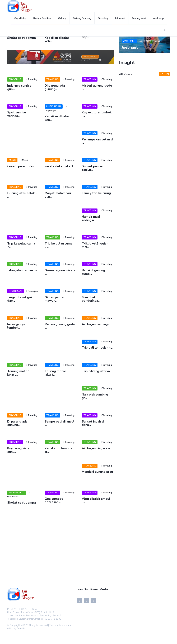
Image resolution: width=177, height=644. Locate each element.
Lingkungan (54, 106)
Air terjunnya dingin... (97, 324)
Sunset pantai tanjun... (92, 168)
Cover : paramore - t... (23, 166)
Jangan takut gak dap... (20, 299)
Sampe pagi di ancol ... (59, 423)
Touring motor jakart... (18, 373)
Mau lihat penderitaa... (91, 299)
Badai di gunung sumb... (93, 272)
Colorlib (21, 629)
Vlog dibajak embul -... (96, 500)
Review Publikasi (42, 18)
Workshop (158, 18)
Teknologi (103, 18)
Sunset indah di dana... (93, 423)
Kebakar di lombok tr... (58, 450)
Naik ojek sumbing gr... (95, 396)
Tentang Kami (139, 18)
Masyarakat (17, 493)
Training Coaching (82, 18)
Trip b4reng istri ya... (97, 371)
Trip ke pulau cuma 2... (21, 245)
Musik (12, 160)
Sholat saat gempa (22, 38)
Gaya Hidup (20, 18)
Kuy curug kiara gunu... (18, 450)
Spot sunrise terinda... (17, 114)
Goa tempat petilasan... (54, 500)
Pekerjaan (16, 291)
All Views (144, 74)
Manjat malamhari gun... (58, 195)
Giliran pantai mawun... (54, 299)
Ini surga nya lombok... (16, 326)
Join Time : (129, 41)
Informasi (120, 18)
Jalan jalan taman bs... (23, 270)
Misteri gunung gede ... (97, 87)
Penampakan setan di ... (98, 141)
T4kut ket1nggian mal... (95, 245)
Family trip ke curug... (97, 193)
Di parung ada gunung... (55, 87)
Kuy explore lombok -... (97, 114)
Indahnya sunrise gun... (19, 87)
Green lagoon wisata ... (60, 272)
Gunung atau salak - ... (22, 195)
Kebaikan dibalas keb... (57, 39)
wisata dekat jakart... (60, 166)
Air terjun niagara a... (97, 448)
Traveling (15, 79)
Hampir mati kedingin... (91, 218)
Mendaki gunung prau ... (97, 473)
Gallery (62, 18)
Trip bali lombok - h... (97, 348)
